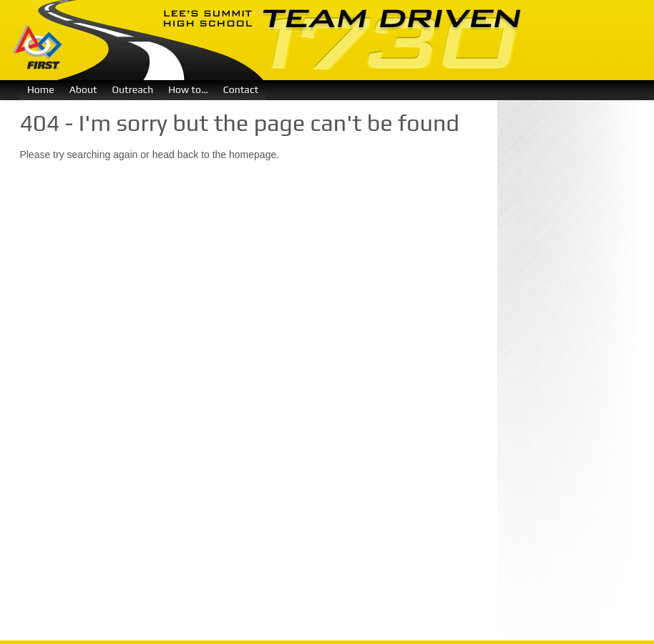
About (83, 89)
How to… (188, 89)
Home (41, 89)
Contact (241, 89)
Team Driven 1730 (280, 40)
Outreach (133, 89)
